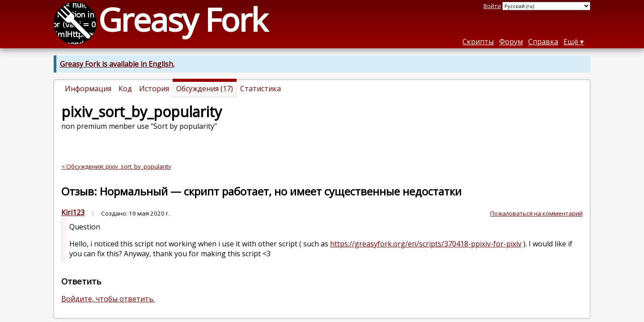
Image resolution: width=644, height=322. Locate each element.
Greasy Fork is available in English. (117, 64)
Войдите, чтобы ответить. (108, 299)
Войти (492, 6)
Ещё (571, 42)
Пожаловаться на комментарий (536, 213)
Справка (543, 42)
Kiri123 (73, 212)
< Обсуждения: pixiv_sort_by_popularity (116, 166)
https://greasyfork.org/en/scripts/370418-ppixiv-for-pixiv (426, 244)
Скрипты (478, 42)
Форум (511, 42)
